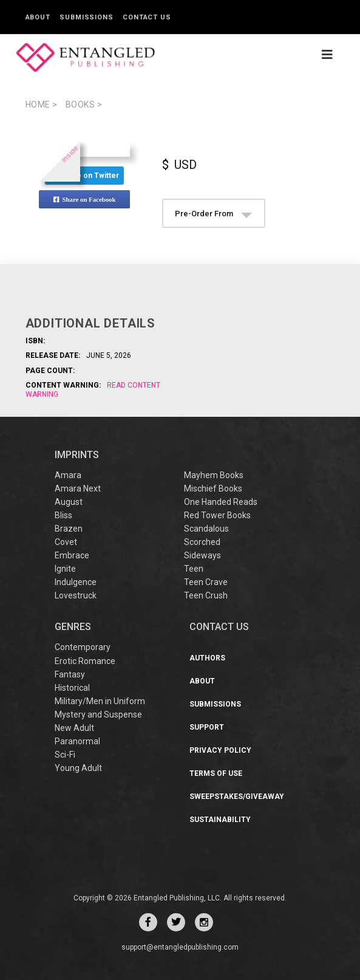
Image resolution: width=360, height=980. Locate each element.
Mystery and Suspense (98, 714)
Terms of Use (216, 773)
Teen (194, 569)
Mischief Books (213, 488)
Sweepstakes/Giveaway (237, 797)
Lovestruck (76, 595)
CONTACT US (219, 627)
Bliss (63, 515)
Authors (207, 658)
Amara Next (78, 488)
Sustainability (220, 820)
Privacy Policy (220, 750)
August (69, 502)
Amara (68, 475)
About (38, 17)
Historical (72, 688)
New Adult (74, 728)
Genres (73, 627)
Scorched (202, 542)
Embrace (72, 555)
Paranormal (77, 741)
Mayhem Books (214, 475)
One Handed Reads (221, 502)
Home (42, 105)
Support (207, 727)
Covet (66, 542)
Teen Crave (206, 582)
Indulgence (76, 582)
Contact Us (147, 17)
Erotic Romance (85, 661)
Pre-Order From (213, 214)
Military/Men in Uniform (100, 701)
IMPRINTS (77, 455)
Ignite (65, 569)
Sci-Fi (65, 755)
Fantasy (70, 674)
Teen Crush (206, 595)
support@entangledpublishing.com (180, 947)
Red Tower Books (217, 515)
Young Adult (78, 768)
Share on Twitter (84, 176)
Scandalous (206, 529)
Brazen (69, 529)
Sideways (202, 555)
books (84, 105)
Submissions (87, 17)
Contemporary (83, 647)
